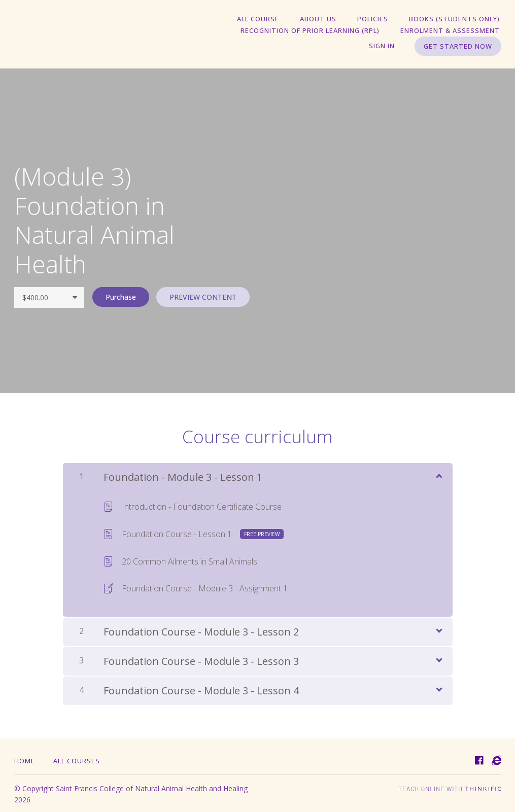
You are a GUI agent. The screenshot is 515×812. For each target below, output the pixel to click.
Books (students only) (456, 19)
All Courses (77, 759)
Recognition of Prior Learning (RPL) (314, 31)
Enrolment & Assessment (452, 31)
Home (25, 759)
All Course (267, 19)
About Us (325, 19)
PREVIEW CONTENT (203, 297)
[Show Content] (438, 474)
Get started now (458, 46)
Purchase (120, 297)
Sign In (383, 46)
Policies (377, 19)
